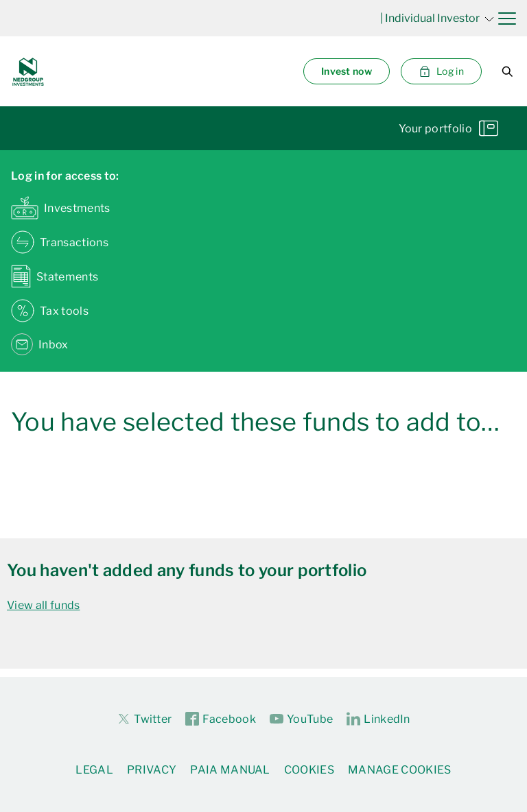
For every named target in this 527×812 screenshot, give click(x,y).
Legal (94, 770)
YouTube (301, 719)
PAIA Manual (230, 770)
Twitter (144, 719)
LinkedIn (378, 719)
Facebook (221, 719)
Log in (441, 71)
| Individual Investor (437, 18)
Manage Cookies (399, 770)
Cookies (309, 770)
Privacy (152, 770)
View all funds (43, 605)
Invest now (347, 71)
